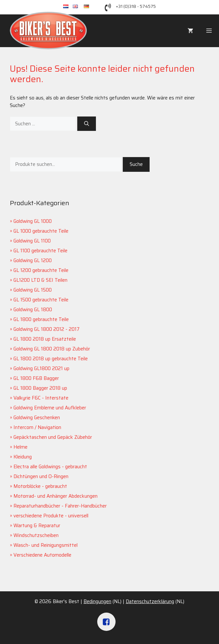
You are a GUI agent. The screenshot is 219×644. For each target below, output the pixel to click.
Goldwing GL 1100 (32, 241)
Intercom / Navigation (37, 427)
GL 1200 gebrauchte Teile (41, 270)
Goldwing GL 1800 (33, 310)
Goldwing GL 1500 (33, 290)
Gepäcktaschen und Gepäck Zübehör (53, 437)
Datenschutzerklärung (150, 601)
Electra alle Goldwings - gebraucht (50, 467)
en (78, 7)
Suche (136, 164)
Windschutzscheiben (36, 535)
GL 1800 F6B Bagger (36, 378)
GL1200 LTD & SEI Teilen (40, 280)
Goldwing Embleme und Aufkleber (50, 408)
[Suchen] (87, 124)
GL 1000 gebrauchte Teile (41, 231)
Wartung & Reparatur (37, 526)
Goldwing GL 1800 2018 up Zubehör (52, 349)
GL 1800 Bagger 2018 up (40, 388)
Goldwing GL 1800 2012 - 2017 (46, 329)
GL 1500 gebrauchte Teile (41, 300)
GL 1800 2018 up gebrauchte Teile (51, 359)
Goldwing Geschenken (37, 418)
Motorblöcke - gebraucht (40, 486)
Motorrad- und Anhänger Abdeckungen (55, 496)
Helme (20, 447)
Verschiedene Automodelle (42, 555)
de (90, 7)
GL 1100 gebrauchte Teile (40, 251)
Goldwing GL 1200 (33, 260)
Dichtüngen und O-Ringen (41, 476)
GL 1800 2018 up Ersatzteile (45, 339)
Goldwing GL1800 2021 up (41, 368)
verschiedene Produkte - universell (51, 516)
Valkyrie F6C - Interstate (41, 398)
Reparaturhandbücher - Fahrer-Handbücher (60, 506)
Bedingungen (97, 601)
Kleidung (23, 457)
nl (68, 7)
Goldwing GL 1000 (33, 221)
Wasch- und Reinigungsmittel (46, 545)
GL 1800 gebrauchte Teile (41, 319)
